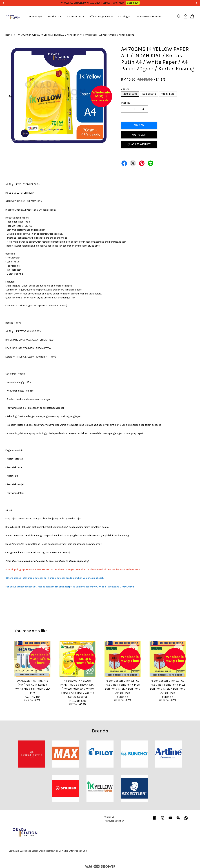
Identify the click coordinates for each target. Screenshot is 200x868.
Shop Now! (128, 3)
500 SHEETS (149, 94)
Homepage (35, 17)
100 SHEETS (168, 94)
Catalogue (124, 17)
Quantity (125, 103)
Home (9, 35)
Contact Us (76, 17)
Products (55, 17)
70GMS (125, 89)
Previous (10, 96)
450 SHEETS (130, 94)
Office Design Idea (101, 17)
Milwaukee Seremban (149, 17)
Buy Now (139, 125)
